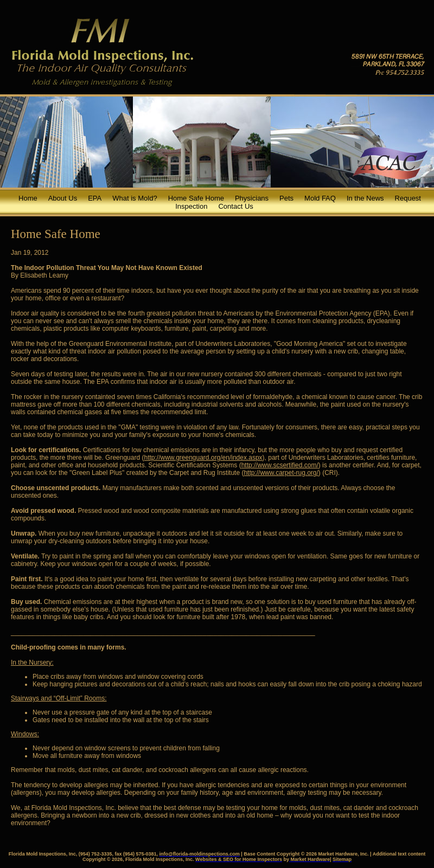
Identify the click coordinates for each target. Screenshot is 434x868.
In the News (365, 198)
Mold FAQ (320, 198)
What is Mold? (135, 198)
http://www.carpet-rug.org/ (281, 473)
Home (28, 198)
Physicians (252, 198)
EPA (95, 198)
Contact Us (235, 206)
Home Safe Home (196, 198)
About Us (63, 198)
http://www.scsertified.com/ (280, 465)
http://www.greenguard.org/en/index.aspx (203, 458)
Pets (286, 198)
